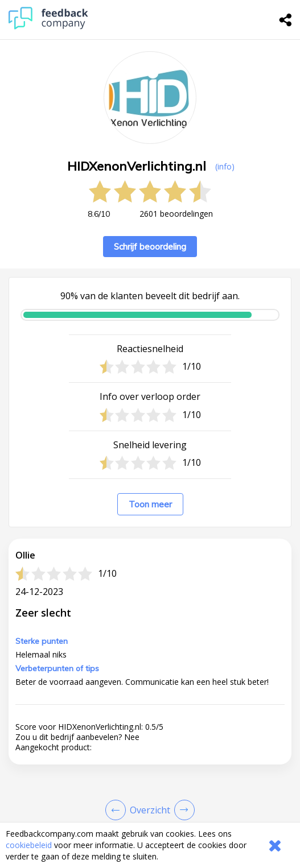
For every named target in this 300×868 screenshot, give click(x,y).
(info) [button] (225, 166)
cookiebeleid (29, 845)
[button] (150, 750)
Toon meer (150, 504)
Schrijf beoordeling (150, 247)
